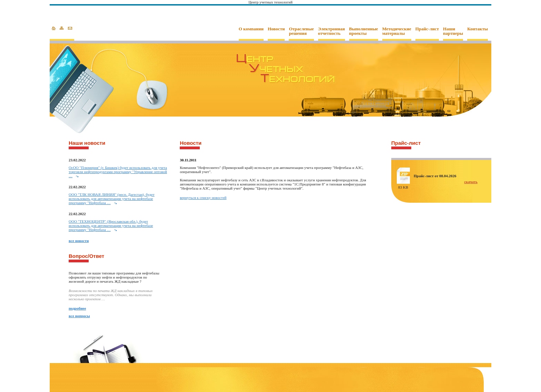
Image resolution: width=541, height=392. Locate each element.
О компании (251, 29)
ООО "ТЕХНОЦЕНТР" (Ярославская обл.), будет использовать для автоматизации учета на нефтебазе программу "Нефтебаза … (111, 225)
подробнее (77, 308)
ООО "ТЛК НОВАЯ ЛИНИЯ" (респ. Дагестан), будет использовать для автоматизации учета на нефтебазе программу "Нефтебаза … (112, 199)
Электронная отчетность (332, 31)
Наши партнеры (453, 31)
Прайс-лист (427, 29)
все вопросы (79, 316)
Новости (276, 29)
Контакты (478, 29)
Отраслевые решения (301, 31)
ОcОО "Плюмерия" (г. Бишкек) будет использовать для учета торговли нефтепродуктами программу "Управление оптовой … (118, 172)
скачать (471, 182)
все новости (79, 241)
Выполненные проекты (364, 31)
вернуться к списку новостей (203, 198)
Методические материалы (397, 31)
